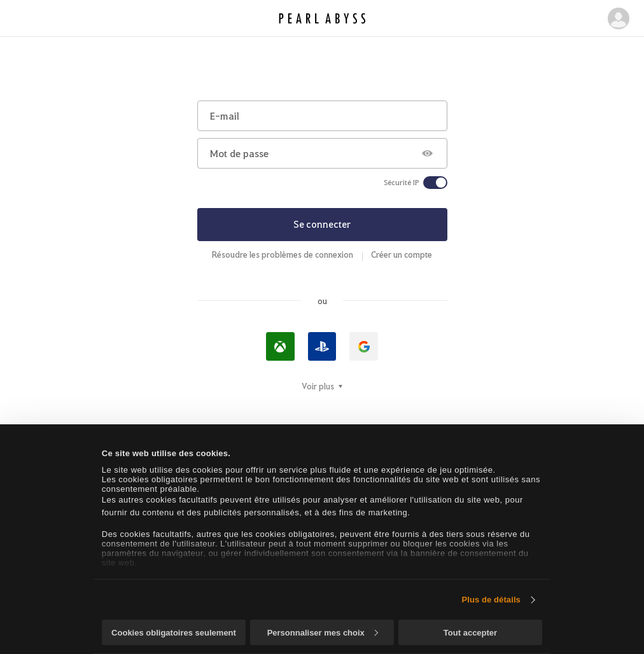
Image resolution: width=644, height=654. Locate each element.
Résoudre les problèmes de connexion (283, 254)
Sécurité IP (402, 183)
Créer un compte (402, 254)
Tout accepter (470, 633)
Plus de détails (491, 600)
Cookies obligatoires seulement (174, 633)
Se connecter (322, 224)
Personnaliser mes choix (323, 633)
